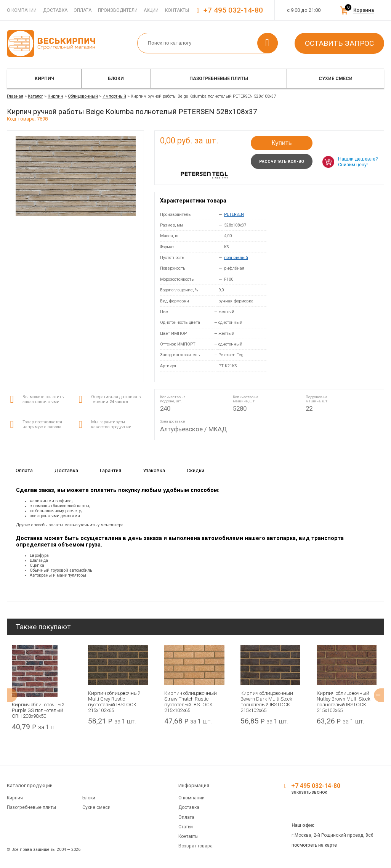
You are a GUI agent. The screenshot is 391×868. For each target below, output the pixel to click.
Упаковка (154, 470)
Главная (15, 96)
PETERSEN (234, 215)
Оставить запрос (339, 43)
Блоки (116, 79)
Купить (281, 143)
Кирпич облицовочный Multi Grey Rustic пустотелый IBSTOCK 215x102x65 (114, 702)
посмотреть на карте (314, 845)
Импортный (114, 96)
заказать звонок (309, 792)
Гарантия (111, 470)
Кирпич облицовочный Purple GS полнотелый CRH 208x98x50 (38, 710)
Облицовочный (83, 96)
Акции (151, 10)
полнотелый (236, 258)
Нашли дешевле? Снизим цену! (358, 162)
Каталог (35, 96)
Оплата (83, 10)
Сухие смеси (336, 79)
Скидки (195, 470)
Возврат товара (195, 846)
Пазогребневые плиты (219, 79)
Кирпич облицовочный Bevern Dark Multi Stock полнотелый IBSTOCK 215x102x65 (267, 702)
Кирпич (44, 79)
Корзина (364, 10)
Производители (118, 10)
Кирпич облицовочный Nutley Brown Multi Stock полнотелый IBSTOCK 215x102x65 (344, 702)
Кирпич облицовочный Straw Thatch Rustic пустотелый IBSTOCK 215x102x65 (191, 702)
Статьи (186, 827)
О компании (22, 10)
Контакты (177, 10)
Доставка (55, 10)
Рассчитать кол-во (282, 162)
